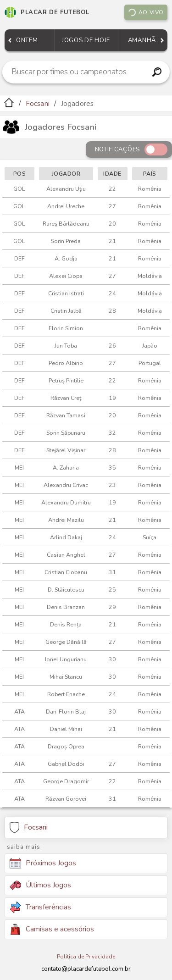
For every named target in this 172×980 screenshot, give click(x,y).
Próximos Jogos (43, 864)
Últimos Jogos (40, 885)
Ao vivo (145, 12)
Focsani (38, 104)
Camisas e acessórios (52, 929)
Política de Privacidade (86, 957)
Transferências (40, 907)
